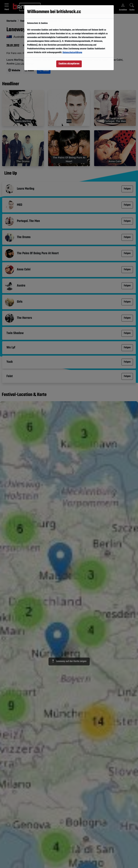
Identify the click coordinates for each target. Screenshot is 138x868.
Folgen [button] (44, 30)
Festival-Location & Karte (24, 395)
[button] (63, 7)
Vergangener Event (31, 46)
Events (78, 7)
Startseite (12, 21)
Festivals (63, 6)
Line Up (11, 173)
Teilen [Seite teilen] (44, 71)
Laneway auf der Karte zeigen (69, 661)
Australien (39, 21)
